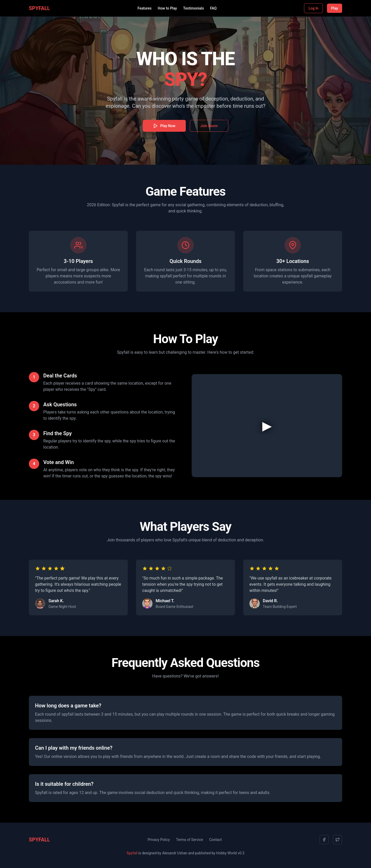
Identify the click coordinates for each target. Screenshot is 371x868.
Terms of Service (189, 840)
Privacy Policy (159, 840)
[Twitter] (338, 840)
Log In (313, 8)
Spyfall (132, 853)
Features (145, 8)
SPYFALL (39, 8)
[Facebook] (324, 840)
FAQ (213, 8)
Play (335, 8)
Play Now (164, 126)
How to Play (167, 8)
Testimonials (194, 8)
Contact (216, 840)
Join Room (209, 126)
